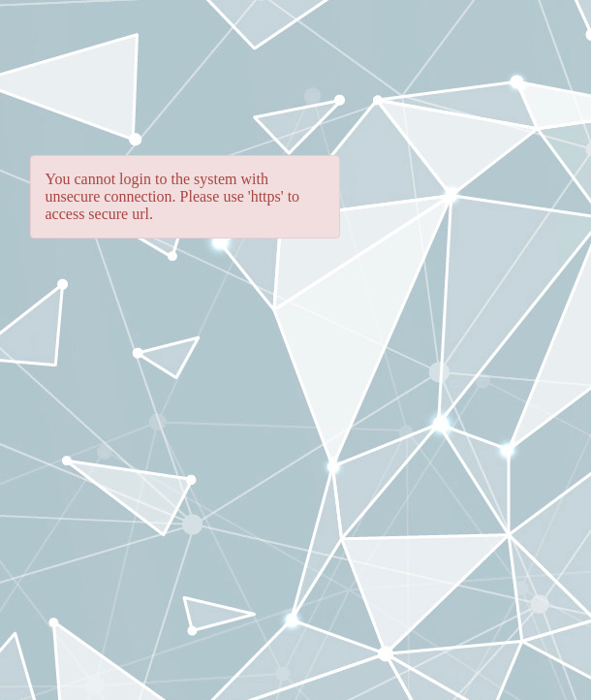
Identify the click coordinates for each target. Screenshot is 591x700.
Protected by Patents (311, 682)
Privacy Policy (66, 682)
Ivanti (526, 639)
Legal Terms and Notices (179, 682)
